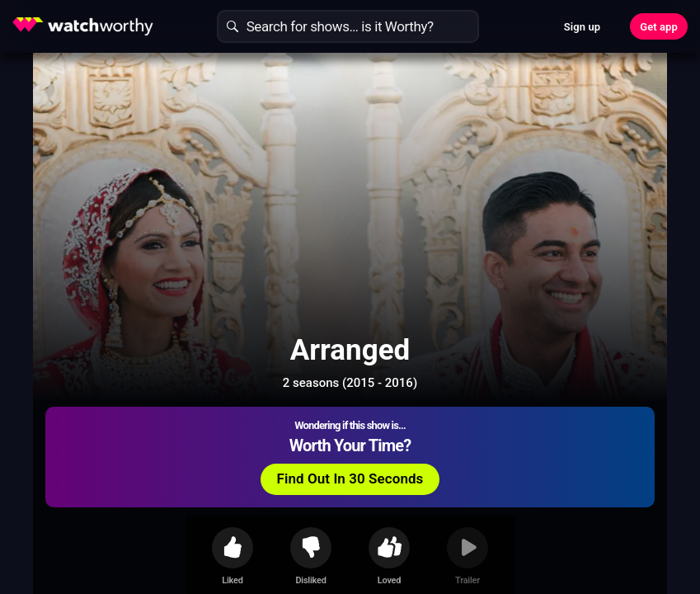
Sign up (582, 27)
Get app (659, 27)
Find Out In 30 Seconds (514, 186)
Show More (449, 523)
